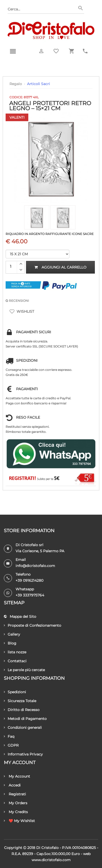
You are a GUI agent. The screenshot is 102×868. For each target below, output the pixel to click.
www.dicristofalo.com (51, 860)
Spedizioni (15, 692)
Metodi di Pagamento (25, 719)
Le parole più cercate (24, 670)
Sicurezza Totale (20, 701)
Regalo (16, 84)
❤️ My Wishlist (19, 821)
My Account (17, 776)
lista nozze (15, 652)
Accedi (12, 785)
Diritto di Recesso (22, 710)
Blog (10, 643)
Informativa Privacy (23, 754)
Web (87, 854)
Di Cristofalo (47, 848)
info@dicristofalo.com (35, 566)
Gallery (12, 634)
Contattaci (15, 661)
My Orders (16, 803)
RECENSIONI (17, 301)
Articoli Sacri (39, 84)
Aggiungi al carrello (60, 267)
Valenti (17, 117)
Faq (9, 736)
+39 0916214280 (29, 580)
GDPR (11, 745)
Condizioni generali (23, 728)
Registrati (15, 794)
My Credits (16, 812)
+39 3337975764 (30, 595)
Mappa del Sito (20, 617)
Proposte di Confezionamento (33, 625)
